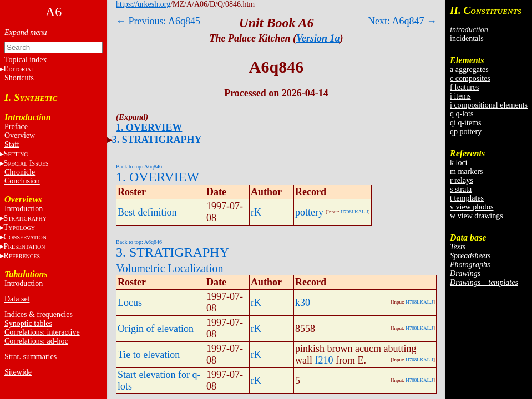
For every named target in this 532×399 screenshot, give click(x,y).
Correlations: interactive (42, 332)
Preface (16, 127)
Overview (20, 135)
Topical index (26, 60)
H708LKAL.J (354, 212)
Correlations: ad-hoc (36, 341)
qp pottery (466, 132)
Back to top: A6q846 (139, 167)
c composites (470, 78)
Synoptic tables (28, 323)
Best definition (147, 212)
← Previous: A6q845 (158, 21)
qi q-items (465, 123)
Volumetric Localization (169, 268)
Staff (12, 144)
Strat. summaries (31, 357)
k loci (459, 163)
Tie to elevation (149, 355)
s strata (461, 189)
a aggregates (469, 70)
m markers (466, 172)
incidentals (467, 39)
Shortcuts (19, 78)
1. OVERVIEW (149, 127)
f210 (324, 360)
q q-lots (462, 114)
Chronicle (20, 172)
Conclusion (22, 181)
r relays (462, 180)
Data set (17, 299)
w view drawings (477, 216)
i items (460, 96)
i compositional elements (489, 105)
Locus (130, 303)
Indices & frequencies (39, 314)
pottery (309, 212)
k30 (303, 303)
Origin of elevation (156, 329)
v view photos (472, 207)
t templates (467, 198)
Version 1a (318, 38)
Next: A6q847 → (402, 21)
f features (464, 87)
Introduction (24, 209)
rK (256, 212)
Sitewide (18, 372)
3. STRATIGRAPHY (157, 140)
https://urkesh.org (143, 4)
